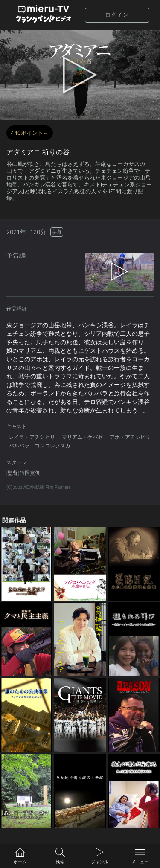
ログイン (117, 15)
